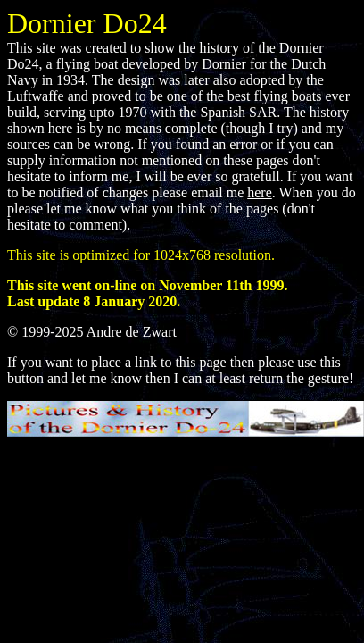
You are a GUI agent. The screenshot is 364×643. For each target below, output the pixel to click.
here (260, 192)
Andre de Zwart (132, 332)
